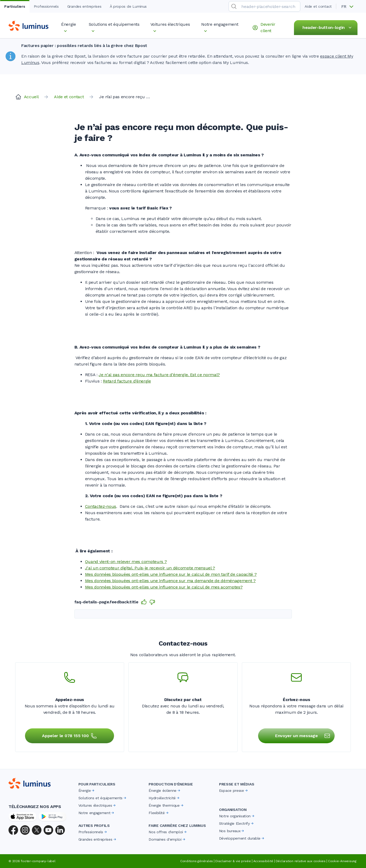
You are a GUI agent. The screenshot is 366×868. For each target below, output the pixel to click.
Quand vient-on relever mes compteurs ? (126, 562)
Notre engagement (97, 813)
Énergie (87, 790)
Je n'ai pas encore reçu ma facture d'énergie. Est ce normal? (159, 375)
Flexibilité (159, 813)
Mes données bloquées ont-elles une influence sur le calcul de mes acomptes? (164, 587)
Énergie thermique (166, 805)
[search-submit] (234, 6)
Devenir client (264, 27)
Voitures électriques (98, 805)
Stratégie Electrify (237, 823)
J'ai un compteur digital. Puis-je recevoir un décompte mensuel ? (150, 568)
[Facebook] (13, 830)
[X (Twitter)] (37, 830)
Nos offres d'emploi (168, 832)
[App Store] (22, 817)
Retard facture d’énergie (127, 381)
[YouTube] (48, 830)
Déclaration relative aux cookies (301, 861)
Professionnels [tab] (46, 6)
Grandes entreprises (98, 839)
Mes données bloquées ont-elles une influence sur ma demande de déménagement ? (170, 581)
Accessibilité (263, 861)
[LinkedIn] (60, 830)
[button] (349, 7)
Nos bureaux (232, 831)
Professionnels (93, 832)
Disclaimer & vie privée (233, 861)
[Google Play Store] (52, 817)
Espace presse (234, 790)
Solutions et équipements (103, 798)
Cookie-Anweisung (342, 861)
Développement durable (242, 838)
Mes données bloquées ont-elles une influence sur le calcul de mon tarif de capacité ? (171, 574)
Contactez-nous (101, 506)
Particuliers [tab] (15, 6)
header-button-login (328, 28)
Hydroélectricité (164, 798)
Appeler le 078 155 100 (70, 736)
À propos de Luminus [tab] (128, 6)
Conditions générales (197, 861)
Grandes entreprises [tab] (84, 6)
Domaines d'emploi (167, 839)
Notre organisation (237, 816)
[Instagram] (25, 830)
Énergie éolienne (165, 790)
